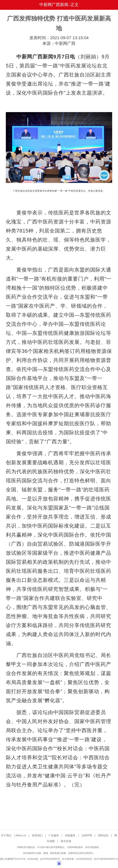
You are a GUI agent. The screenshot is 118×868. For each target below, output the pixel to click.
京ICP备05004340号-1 (106, 859)
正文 (75, 5)
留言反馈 (66, 841)
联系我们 (37, 835)
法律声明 (87, 835)
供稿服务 (70, 835)
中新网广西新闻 (54, 5)
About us (21, 835)
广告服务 (54, 835)
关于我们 (6, 835)
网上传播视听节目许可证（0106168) (19, 859)
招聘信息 (103, 835)
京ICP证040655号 (50, 859)
